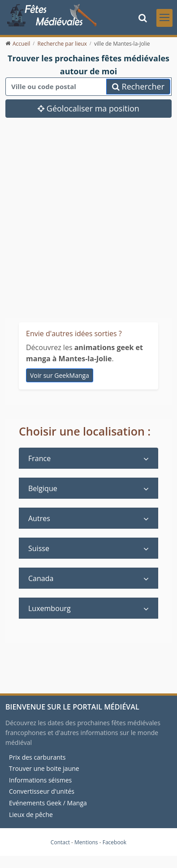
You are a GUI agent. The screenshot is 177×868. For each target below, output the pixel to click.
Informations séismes (40, 780)
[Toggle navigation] (164, 18)
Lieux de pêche (31, 814)
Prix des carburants (37, 757)
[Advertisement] (84, 206)
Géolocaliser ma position (88, 108)
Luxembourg (50, 608)
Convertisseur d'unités (42, 791)
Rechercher (138, 86)
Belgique (43, 488)
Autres (39, 518)
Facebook (114, 842)
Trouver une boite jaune (44, 768)
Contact (60, 842)
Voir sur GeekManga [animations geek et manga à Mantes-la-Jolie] (60, 375)
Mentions (86, 842)
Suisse (39, 548)
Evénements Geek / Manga (48, 803)
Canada (41, 578)
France (39, 458)
